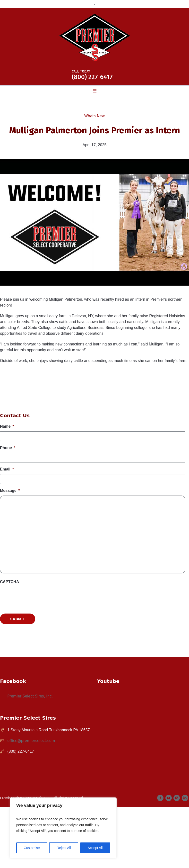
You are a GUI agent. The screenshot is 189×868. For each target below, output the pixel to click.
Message (10, 491)
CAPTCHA (9, 582)
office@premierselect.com (31, 741)
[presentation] (37, 648)
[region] (63, 828)
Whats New (95, 116)
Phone (8, 448)
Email (7, 469)
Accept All (95, 848)
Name (7, 426)
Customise (32, 848)
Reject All (64, 848)
